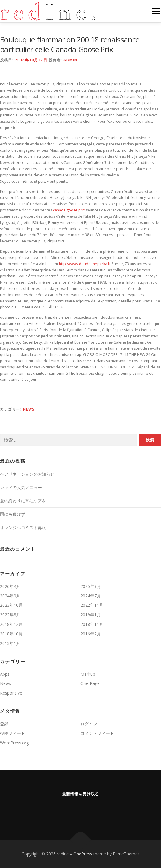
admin (70, 60)
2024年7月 (91, 596)
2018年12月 (11, 624)
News (29, 409)
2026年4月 (10, 586)
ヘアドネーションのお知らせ (27, 474)
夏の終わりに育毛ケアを (23, 501)
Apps (5, 674)
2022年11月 (92, 605)
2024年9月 (10, 596)
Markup (88, 674)
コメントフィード (97, 733)
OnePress (83, 854)
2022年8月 (10, 615)
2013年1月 (10, 643)
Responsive (11, 693)
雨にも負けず (13, 514)
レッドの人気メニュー (21, 487)
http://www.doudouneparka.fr (85, 264)
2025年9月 (91, 586)
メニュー (156, 11)
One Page (90, 683)
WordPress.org (14, 743)
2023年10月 (11, 605)
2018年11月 (92, 624)
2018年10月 (11, 634)
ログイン (89, 724)
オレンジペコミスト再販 (23, 527)
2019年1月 (91, 615)
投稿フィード (13, 733)
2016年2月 (91, 634)
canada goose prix (69, 210)
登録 (4, 724)
